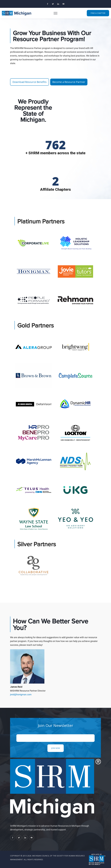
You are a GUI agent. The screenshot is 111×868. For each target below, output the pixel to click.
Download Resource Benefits (30, 82)
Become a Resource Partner (69, 82)
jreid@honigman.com (21, 694)
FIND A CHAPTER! (98, 13)
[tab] (34, 243)
